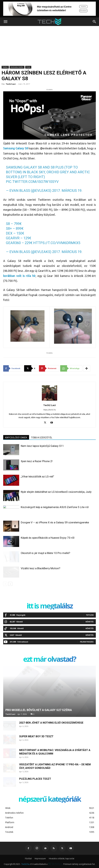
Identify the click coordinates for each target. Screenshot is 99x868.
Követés (90, 622)
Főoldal (28, 859)
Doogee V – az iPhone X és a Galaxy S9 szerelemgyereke (55, 522)
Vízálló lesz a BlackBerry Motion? (40, 568)
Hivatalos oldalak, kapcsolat (62, 859)
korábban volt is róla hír (19, 276)
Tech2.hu (25, 864)
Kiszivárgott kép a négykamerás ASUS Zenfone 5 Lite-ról (55, 507)
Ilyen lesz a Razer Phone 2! (37, 461)
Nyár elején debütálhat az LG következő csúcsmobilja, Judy (56, 492)
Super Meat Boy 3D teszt (36, 736)
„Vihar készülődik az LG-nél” (37, 476)
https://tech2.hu (49, 410)
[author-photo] (49, 401)
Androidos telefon (17, 67)
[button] (5, 22)
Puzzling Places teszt (35, 779)
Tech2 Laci (11, 84)
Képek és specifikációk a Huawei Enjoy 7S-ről (48, 538)
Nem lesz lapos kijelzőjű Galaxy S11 (42, 446)
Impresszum (40, 859)
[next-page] (10, 584)
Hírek (28, 67)
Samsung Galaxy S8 (16, 148)
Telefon (5, 67)
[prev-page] (5, 584)
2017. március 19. (67, 191)
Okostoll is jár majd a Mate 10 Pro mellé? (45, 553)
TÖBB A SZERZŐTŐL (42, 438)
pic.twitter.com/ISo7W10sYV (32, 182)
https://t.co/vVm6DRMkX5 (57, 243)
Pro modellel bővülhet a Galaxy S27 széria (39, 710)
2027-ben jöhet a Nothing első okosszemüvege (51, 723)
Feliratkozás (87, 642)
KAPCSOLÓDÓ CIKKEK (16, 438)
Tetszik (90, 615)
